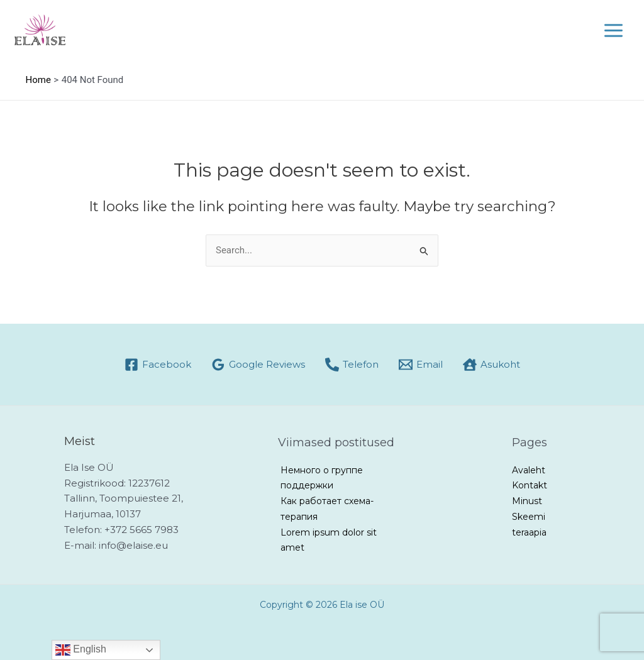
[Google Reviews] (258, 365)
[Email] (421, 365)
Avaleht (529, 470)
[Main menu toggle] (614, 31)
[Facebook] (158, 365)
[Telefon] (352, 365)
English (81, 650)
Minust (527, 501)
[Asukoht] (491, 365)
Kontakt (530, 485)
